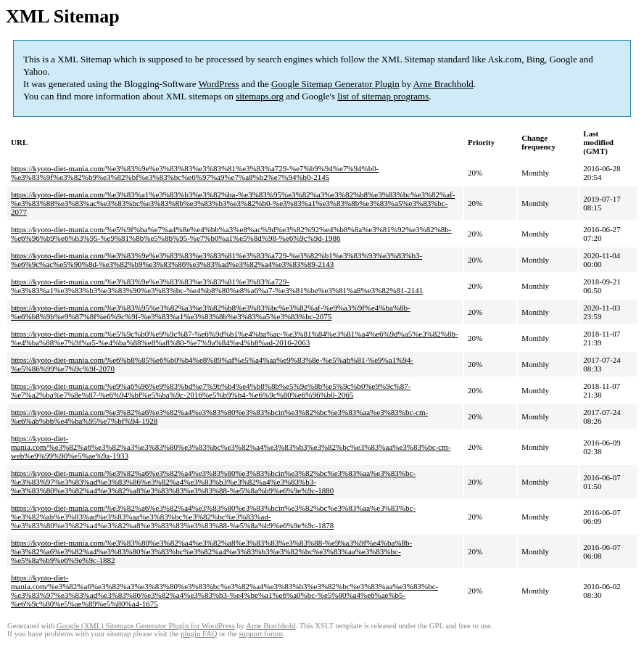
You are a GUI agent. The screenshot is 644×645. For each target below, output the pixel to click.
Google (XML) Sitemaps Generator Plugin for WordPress (146, 626)
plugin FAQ (199, 634)
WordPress (219, 84)
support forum (261, 634)
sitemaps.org (260, 96)
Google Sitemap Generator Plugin (335, 84)
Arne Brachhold (443, 84)
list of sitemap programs (383, 96)
